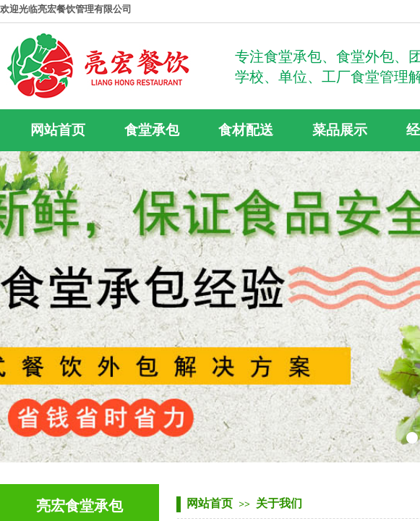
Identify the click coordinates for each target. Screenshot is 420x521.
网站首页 (210, 503)
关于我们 (279, 503)
